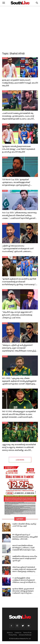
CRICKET (5, 58)
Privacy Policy (13, 635)
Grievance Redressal (25, 635)
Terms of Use (27, 633)
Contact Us (18, 633)
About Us (10, 633)
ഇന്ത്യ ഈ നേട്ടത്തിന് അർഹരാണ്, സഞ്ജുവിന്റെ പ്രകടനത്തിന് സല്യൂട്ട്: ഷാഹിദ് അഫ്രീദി (20, 83)
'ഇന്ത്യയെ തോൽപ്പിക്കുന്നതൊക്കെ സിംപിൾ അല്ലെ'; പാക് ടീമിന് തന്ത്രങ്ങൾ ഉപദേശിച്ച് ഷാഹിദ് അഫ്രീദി (19, 149)
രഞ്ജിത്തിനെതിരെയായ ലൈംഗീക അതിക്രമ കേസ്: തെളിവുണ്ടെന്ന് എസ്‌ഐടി (25, 559)
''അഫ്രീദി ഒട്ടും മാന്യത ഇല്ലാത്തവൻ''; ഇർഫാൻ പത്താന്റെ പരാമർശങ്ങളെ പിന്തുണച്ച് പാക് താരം (17, 315)
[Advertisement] (20, 27)
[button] (37, 3)
